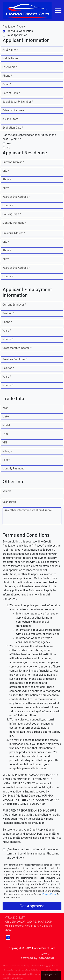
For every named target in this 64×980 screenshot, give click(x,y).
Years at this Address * (16, 197)
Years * (7, 331)
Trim (5, 434)
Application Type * (14, 27)
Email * (7, 85)
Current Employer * (14, 305)
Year (5, 408)
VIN (5, 443)
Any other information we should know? (28, 510)
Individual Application (20, 31)
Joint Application (17, 35)
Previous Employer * (15, 360)
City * (6, 171)
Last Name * (10, 67)
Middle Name (10, 59)
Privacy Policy (49, 894)
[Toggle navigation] (58, 11)
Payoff (6, 460)
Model (6, 425)
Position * (8, 314)
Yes (9, 144)
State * (7, 180)
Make (6, 417)
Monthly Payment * (14, 223)
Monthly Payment (13, 469)
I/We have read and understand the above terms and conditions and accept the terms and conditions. (33, 854)
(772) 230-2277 (15, 918)
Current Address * (13, 162)
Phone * (7, 76)
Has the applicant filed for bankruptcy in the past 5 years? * (29, 137)
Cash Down (9, 502)
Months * (8, 206)
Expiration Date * (13, 128)
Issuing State (10, 119)
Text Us (51, 975)
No (8, 148)
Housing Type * (12, 214)
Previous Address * (14, 233)
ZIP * (6, 188)
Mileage (7, 451)
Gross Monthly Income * (17, 348)
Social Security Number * (18, 102)
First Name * (10, 50)
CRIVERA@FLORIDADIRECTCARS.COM (29, 922)
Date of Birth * (11, 93)
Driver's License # (13, 111)
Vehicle (7, 491)
